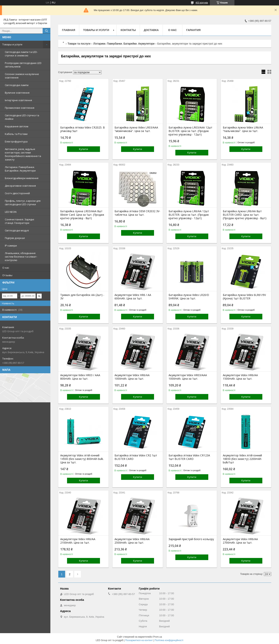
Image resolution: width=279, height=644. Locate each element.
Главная (69, 30)
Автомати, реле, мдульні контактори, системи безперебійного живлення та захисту (23, 154)
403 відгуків (202, 3)
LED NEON (11, 212)
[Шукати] (46, 31)
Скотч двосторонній (17, 193)
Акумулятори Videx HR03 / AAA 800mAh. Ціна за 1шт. (80, 377)
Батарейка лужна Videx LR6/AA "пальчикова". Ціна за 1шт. (243, 129)
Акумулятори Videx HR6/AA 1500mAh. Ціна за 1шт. (240, 377)
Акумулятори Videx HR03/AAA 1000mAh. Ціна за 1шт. (188, 377)
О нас (6, 268)
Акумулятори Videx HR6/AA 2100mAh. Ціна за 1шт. (78, 541)
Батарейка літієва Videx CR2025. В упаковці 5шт (83, 129)
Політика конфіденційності (169, 640)
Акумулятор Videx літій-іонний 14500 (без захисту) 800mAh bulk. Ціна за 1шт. (82, 459)
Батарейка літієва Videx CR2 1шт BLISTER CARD (136, 457)
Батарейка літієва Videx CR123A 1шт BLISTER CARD (189, 457)
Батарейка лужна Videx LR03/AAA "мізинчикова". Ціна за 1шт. (136, 129)
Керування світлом (17, 126)
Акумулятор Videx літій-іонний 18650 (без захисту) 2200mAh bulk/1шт (242, 459)
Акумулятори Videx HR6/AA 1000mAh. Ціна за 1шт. (132, 377)
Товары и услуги (12, 44)
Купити (84, 149)
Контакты (128, 30)
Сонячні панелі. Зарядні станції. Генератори (19, 221)
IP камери (11, 246)
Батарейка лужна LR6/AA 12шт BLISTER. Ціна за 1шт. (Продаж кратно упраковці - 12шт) (189, 215)
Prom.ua (158, 637)
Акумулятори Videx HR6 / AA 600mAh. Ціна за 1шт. (133, 297)
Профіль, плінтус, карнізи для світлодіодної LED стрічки (23, 203)
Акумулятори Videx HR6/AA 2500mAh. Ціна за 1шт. (132, 541)
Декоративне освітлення (20, 186)
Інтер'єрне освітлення (18, 100)
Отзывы (7, 275)
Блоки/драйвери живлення (22, 178)
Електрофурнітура (16, 141)
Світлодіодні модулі (17, 230)
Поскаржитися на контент (139, 640)
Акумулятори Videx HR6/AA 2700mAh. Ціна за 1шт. (240, 541)
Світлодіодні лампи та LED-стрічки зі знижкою (21, 54)
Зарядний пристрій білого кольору (191, 539)
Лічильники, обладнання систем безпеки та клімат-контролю (21, 257)
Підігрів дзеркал (15, 238)
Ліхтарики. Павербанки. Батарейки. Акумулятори (20, 169)
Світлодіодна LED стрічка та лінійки (22, 117)
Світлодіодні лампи (17, 85)
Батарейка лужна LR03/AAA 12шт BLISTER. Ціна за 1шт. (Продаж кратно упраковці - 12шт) (190, 131)
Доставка (151, 30)
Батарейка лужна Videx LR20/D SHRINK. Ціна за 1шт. (189, 297)
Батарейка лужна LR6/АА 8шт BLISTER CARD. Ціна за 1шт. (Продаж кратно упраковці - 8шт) (245, 215)
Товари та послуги (79, 44)
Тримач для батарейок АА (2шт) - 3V (82, 297)
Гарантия (193, 30)
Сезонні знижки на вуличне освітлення (22, 76)
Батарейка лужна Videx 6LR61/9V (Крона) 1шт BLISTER (244, 297)
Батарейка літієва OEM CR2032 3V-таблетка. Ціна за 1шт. (137, 213)
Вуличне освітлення (17, 93)
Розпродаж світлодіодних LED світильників (23, 65)
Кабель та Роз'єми (16, 134)
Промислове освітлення (20, 108)
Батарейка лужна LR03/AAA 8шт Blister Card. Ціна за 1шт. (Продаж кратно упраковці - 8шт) (82, 215)
